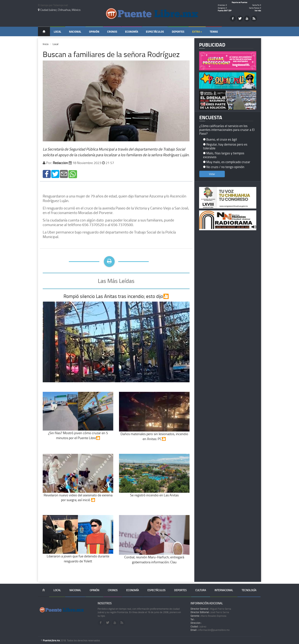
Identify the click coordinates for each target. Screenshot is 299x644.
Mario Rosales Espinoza (208, 616)
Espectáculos (155, 32)
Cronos (112, 32)
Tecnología (249, 590)
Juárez (198, 626)
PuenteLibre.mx (52, 640)
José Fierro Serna (210, 612)
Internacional (224, 590)
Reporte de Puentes (240, 2)
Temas (214, 32)
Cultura (201, 590)
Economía (132, 32)
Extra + (197, 32)
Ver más (258, 10)
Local (57, 32)
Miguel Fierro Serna (211, 609)
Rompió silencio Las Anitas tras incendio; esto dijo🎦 (116, 296)
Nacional (75, 32)
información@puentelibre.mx (210, 630)
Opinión (94, 32)
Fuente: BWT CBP (225, 10)
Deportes (178, 32)
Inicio (46, 44)
